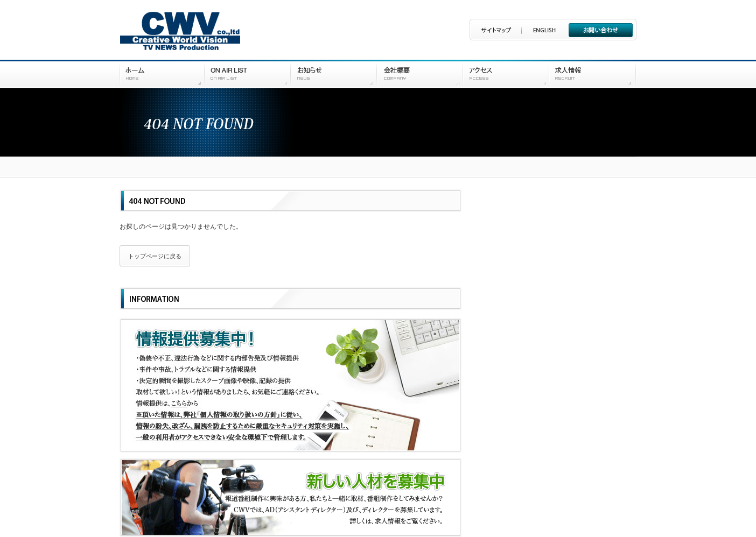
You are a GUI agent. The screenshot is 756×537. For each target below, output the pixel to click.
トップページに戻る (155, 256)
